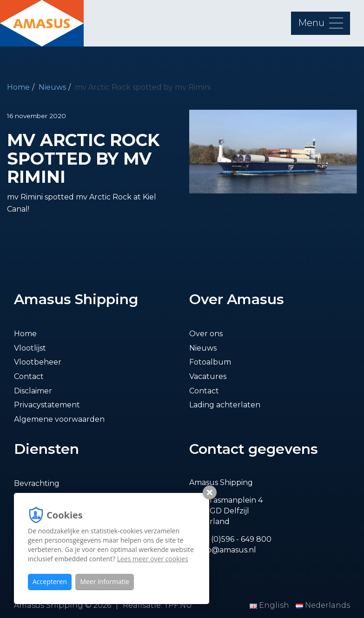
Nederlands (323, 605)
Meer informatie (105, 581)
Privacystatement (47, 405)
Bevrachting (37, 483)
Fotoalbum (210, 362)
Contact (29, 376)
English (270, 605)
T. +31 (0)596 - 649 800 (230, 539)
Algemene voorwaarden (59, 419)
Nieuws (52, 87)
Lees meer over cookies (153, 559)
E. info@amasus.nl (223, 550)
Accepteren (50, 581)
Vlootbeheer (38, 362)
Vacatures (208, 376)
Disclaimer (33, 391)
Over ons (206, 334)
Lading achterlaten (225, 405)
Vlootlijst (30, 348)
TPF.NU (178, 605)
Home (18, 87)
